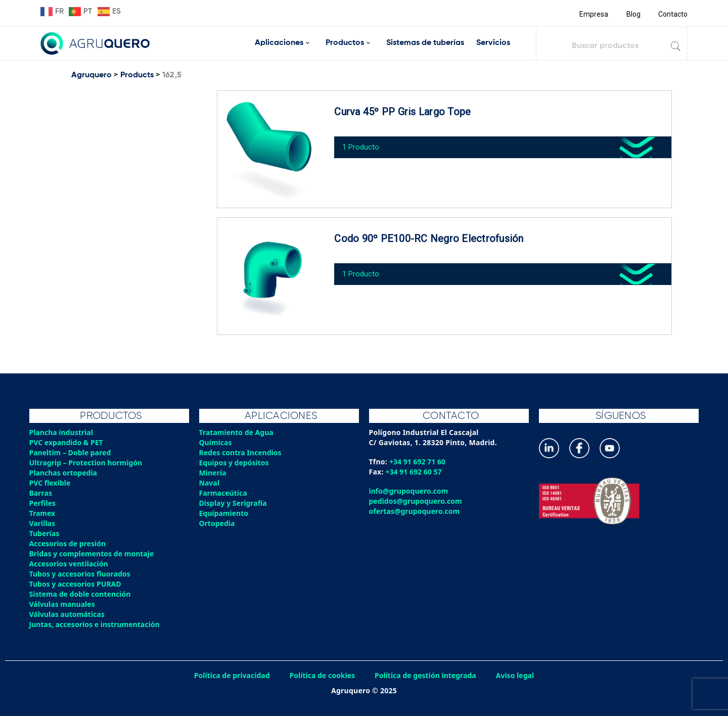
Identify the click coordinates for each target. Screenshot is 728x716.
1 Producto (364, 143)
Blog (632, 14)
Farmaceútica (224, 493)
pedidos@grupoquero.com (417, 501)
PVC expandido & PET (67, 442)
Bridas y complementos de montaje (94, 554)
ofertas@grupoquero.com (416, 511)
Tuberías (45, 533)
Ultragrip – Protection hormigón (88, 463)
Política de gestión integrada (427, 675)
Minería (213, 473)
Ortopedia (218, 523)
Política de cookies (321, 675)
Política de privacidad (229, 675)
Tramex (43, 513)
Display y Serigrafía (234, 503)
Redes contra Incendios (242, 452)
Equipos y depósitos (235, 463)
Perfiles (43, 503)
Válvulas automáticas (68, 614)
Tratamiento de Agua (238, 432)
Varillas (43, 523)
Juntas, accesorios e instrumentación (97, 624)
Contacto (672, 14)
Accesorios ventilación (70, 564)
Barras (41, 493)
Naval (210, 483)
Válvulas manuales (63, 604)
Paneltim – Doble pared (72, 452)
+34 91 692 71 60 (418, 462)
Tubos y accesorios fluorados (82, 574)
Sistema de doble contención (82, 594)
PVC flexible (51, 483)
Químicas (216, 442)
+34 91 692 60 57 (415, 472)
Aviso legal (519, 675)
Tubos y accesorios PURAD (77, 584)
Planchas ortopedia (64, 473)
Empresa (592, 14)
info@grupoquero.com (410, 491)
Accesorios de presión (69, 543)
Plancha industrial (62, 432)
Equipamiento (224, 513)
